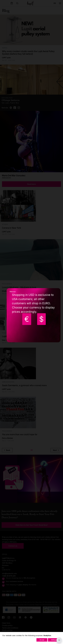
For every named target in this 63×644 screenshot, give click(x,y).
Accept (42, 640)
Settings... (54, 640)
